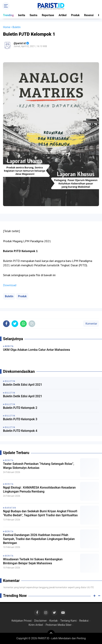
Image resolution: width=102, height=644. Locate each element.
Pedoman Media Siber (59, 625)
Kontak (54, 621)
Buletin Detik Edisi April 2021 (23, 385)
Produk (75, 15)
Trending (8, 15)
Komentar (91, 324)
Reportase (48, 15)
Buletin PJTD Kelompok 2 (20, 408)
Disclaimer (40, 621)
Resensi (89, 15)
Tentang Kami (69, 621)
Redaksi (84, 621)
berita (22, 15)
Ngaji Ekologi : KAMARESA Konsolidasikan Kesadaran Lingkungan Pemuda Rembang (39, 490)
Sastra (33, 15)
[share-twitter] (15, 324)
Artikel (63, 15)
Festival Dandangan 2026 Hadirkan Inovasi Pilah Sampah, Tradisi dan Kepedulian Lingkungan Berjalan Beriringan (39, 539)
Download (10, 285)
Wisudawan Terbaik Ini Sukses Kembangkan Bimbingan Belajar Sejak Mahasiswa (33, 561)
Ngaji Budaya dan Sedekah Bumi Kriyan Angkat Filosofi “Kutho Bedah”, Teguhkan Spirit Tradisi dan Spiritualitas (40, 513)
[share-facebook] (6, 324)
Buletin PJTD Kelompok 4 (20, 431)
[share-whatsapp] (23, 324)
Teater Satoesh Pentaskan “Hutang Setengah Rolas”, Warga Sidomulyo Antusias (39, 466)
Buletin (9, 296)
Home (7, 27)
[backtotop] (51, 634)
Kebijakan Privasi (22, 621)
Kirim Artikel (36, 625)
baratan (11, 508)
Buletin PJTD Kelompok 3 (20, 419)
